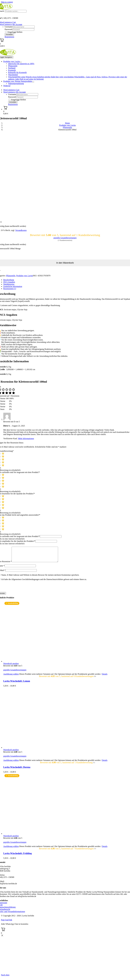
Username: (9, 27)
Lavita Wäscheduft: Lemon (17, 684)
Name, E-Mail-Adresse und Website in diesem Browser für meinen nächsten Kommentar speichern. (40, 578)
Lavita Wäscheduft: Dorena (17, 770)
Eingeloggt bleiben (14, 32)
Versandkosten (21, 230)
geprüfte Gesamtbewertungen (65, 238)
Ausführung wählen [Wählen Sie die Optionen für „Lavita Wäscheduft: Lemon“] (11, 677)
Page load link (7, 923)
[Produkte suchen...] (16, 11)
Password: (9, 29)
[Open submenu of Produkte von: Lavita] (21, 62)
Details (105, 677)
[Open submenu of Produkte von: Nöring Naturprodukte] (33, 82)
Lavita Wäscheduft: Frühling (17, 856)
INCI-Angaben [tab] (9, 282)
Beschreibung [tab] (9, 280)
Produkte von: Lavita (24, 276)
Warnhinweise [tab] (9, 284)
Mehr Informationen (26, 439)
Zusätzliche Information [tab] (13, 286)
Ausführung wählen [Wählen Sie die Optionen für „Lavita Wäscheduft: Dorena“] (11, 763)
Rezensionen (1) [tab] (10, 289)
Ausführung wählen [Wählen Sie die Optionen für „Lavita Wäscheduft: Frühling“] (11, 849)
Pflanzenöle (11, 276)
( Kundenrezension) (65, 240)
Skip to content (7, 2)
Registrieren (9, 37)
